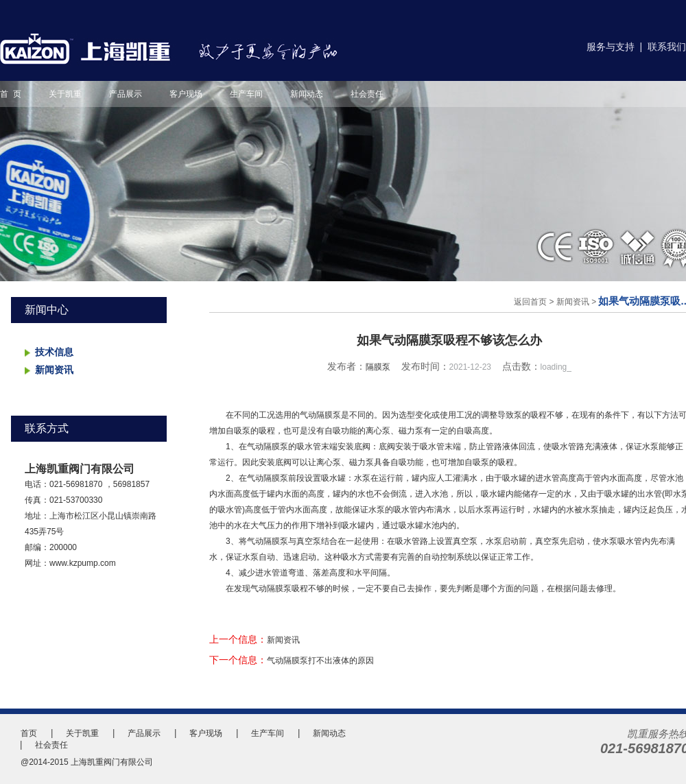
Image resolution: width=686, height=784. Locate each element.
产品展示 (126, 94)
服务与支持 (611, 47)
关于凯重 (65, 94)
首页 (29, 733)
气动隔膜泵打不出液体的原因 (320, 661)
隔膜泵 (378, 367)
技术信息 (54, 352)
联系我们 (667, 47)
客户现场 (186, 94)
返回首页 (530, 302)
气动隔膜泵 (320, 415)
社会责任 (367, 94)
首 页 (11, 94)
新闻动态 (307, 94)
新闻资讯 (54, 370)
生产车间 (246, 94)
